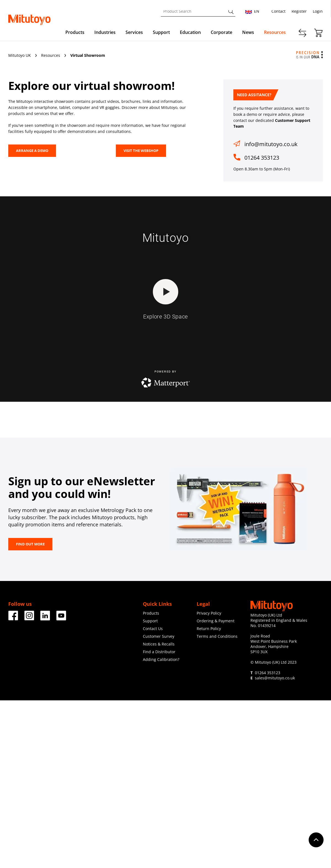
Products (75, 32)
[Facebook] (13, 618)
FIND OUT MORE (30, 544)
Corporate (221, 32)
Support (161, 32)
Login (318, 11)
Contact (278, 11)
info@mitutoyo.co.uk (271, 144)
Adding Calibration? (161, 659)
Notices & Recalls (159, 644)
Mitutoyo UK (20, 55)
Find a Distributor (159, 652)
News (248, 32)
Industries (105, 32)
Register (299, 11)
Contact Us (153, 629)
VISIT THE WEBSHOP (141, 151)
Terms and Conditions (217, 636)
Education (190, 32)
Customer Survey (159, 636)
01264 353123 (262, 158)
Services (134, 32)
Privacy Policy (209, 613)
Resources (275, 32)
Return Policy (209, 629)
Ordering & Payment (216, 621)
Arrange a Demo (32, 151)
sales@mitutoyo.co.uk (275, 678)
